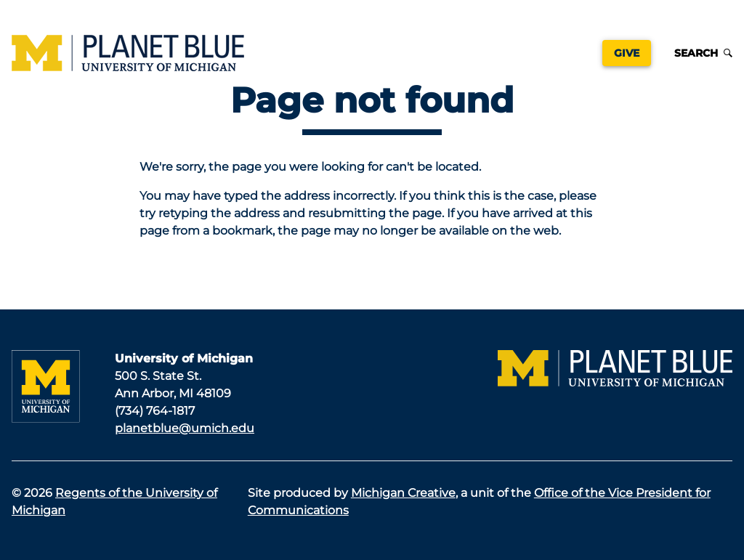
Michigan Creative (403, 493)
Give (627, 53)
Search (703, 53)
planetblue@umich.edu (185, 428)
